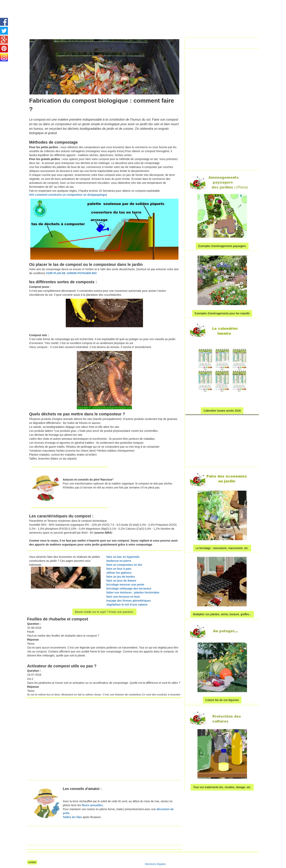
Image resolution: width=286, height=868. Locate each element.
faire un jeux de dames (121, 581)
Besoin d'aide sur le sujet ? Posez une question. (104, 612)
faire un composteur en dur (124, 565)
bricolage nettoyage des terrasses (129, 589)
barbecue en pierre (119, 561)
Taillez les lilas (72, 817)
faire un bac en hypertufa (123, 557)
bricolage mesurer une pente (125, 585)
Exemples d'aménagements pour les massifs (222, 313)
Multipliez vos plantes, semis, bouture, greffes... (222, 614)
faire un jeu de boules (121, 577)
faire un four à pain (119, 569)
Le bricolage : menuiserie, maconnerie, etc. (222, 548)
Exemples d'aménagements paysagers (222, 246)
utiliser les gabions (119, 573)
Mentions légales (155, 864)
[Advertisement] (138, 9)
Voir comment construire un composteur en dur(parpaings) (68, 195)
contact (32, 862)
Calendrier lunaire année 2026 (222, 411)
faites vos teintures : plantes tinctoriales (133, 592)
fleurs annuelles (92, 805)
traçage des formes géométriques (129, 601)
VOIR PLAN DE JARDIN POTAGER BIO (71, 273)
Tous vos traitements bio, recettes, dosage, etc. (222, 787)
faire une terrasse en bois (123, 597)
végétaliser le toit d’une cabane (127, 605)
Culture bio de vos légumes (222, 700)
